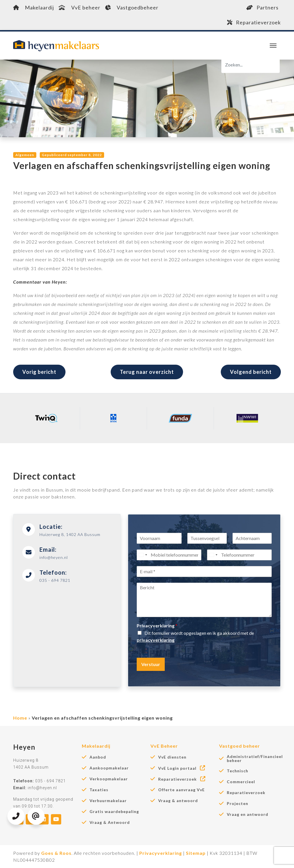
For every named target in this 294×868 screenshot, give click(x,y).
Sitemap (196, 853)
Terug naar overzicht (147, 372)
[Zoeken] (251, 65)
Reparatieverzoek (254, 22)
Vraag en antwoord (248, 814)
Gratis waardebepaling (114, 812)
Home (20, 718)
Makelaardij (34, 7)
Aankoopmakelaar (109, 768)
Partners (262, 7)
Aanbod (98, 757)
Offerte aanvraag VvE (181, 790)
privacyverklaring (156, 640)
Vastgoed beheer (240, 746)
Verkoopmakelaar (109, 779)
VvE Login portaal (182, 768)
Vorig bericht (39, 372)
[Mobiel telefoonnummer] (169, 555)
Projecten (238, 804)
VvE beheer (80, 7)
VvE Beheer (164, 746)
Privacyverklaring (157, 626)
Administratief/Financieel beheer (255, 759)
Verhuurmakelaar (108, 801)
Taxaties (99, 790)
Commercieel (241, 782)
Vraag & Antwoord (110, 822)
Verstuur (151, 664)
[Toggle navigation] (273, 46)
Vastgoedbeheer (132, 7)
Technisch (238, 771)
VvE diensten (172, 757)
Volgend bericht (251, 372)
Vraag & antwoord (178, 801)
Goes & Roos (56, 853)
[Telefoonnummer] (239, 555)
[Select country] (143, 555)
